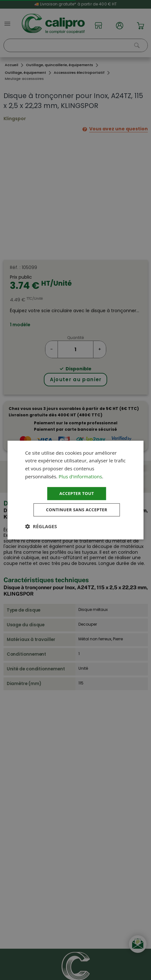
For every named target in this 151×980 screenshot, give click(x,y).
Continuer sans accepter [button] (77, 510)
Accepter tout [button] (76, 493)
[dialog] (76, 490)
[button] (41, 527)
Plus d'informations (80, 475)
